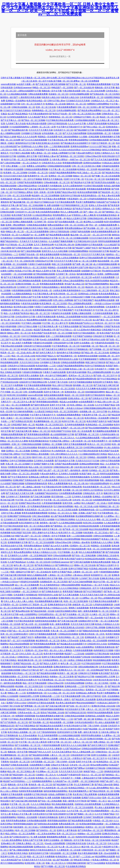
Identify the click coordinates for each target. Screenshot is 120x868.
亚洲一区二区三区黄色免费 (50, 490)
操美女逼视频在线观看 (49, 254)
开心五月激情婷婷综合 (49, 585)
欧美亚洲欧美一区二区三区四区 (53, 304)
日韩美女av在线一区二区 (29, 713)
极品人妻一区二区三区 (40, 313)
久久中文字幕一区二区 (76, 811)
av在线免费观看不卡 (87, 402)
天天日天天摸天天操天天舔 (15, 176)
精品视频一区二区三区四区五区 (50, 425)
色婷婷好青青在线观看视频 (31, 791)
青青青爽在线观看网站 (78, 140)
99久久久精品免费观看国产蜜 (91, 552)
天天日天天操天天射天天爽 (101, 238)
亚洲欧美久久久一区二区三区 (71, 670)
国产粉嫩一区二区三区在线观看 (106, 176)
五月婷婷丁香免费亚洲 (93, 817)
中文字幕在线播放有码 (38, 114)
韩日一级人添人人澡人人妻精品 (58, 650)
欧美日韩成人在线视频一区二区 (22, 732)
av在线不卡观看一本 (26, 84)
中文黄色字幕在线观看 (93, 186)
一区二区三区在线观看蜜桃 (37, 232)
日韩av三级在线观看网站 (73, 281)
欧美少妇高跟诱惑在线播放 (47, 212)
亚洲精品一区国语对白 (41, 451)
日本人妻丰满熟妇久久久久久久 (64, 454)
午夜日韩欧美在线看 (71, 91)
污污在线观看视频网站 (19, 127)
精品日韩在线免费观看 (99, 529)
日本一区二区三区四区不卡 (33, 104)
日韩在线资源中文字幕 (63, 343)
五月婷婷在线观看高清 (17, 117)
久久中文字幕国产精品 (105, 405)
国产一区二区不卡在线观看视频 (21, 641)
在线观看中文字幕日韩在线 (97, 654)
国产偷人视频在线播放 (19, 850)
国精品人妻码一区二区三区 (19, 333)
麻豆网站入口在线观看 (93, 222)
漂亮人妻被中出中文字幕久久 (45, 533)
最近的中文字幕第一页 (19, 506)
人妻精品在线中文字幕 (91, 778)
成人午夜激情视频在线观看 (105, 264)
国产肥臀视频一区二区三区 (87, 434)
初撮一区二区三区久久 (23, 150)
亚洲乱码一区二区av (34, 650)
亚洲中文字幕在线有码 (95, 395)
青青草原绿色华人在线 (68, 359)
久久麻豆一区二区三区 (99, 614)
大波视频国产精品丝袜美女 (46, 493)
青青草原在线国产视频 (22, 667)
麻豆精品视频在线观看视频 (21, 847)
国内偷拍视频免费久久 (86, 274)
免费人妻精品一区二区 (40, 153)
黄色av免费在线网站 (23, 552)
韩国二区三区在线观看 (54, 228)
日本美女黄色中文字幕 (25, 317)
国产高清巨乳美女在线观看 (103, 182)
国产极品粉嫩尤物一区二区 (21, 202)
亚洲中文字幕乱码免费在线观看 (55, 657)
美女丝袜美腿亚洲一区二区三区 (97, 487)
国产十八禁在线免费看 (47, 480)
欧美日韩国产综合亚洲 (42, 333)
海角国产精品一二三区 (63, 719)
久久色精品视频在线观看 (69, 735)
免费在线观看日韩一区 (68, 824)
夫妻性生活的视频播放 (103, 536)
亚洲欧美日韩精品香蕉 (72, 487)
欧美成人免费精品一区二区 (104, 860)
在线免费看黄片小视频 (40, 765)
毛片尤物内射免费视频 (11, 179)
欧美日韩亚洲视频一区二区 (17, 598)
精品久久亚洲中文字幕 (76, 218)
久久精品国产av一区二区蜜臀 (32, 235)
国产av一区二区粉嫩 (49, 739)
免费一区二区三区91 (22, 457)
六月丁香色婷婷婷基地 (46, 732)
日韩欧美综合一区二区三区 (29, 657)
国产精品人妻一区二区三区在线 (95, 353)
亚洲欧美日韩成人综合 (110, 578)
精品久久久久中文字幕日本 (38, 438)
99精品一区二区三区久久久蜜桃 (58, 379)
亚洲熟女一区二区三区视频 (60, 176)
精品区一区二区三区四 (110, 117)
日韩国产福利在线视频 (80, 232)
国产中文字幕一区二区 (76, 84)
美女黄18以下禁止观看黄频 (85, 794)
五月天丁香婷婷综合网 (44, 245)
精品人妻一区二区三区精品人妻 (21, 771)
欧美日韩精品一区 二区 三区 (71, 637)
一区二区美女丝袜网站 (46, 834)
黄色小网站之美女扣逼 (27, 749)
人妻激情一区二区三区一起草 (43, 127)
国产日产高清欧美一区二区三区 (14, 722)
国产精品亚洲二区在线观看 (84, 699)
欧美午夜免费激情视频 (89, 480)
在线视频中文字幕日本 (91, 271)
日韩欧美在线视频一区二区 (23, 107)
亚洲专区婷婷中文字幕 (67, 732)
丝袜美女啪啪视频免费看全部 (103, 232)
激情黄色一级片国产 (9, 97)
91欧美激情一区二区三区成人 (96, 533)
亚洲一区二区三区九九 (66, 834)
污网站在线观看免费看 (38, 94)
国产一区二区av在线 (94, 618)
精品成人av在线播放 (69, 402)
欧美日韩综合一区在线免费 (97, 418)
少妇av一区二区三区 (42, 248)
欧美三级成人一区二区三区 (89, 173)
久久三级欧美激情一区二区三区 (95, 290)
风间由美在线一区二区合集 (55, 569)
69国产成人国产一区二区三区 (51, 470)
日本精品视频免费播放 (78, 251)
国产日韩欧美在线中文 (52, 591)
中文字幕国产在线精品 (82, 336)
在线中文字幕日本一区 (52, 529)
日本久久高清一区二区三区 (74, 457)
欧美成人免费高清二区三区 (70, 447)
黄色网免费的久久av (62, 215)
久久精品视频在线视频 (17, 94)
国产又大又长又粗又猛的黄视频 (105, 160)
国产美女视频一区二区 (93, 228)
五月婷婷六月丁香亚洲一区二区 (33, 605)
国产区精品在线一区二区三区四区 (105, 94)
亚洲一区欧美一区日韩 (44, 192)
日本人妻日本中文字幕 (16, 398)
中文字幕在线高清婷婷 (91, 663)
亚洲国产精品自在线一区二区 (26, 663)
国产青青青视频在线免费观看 (45, 402)
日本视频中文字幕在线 (31, 133)
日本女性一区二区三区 (82, 500)
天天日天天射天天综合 (29, 362)
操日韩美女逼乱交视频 (23, 307)
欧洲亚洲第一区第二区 (35, 863)
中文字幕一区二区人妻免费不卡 (29, 500)
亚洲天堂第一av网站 (71, 503)
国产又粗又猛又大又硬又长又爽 (19, 493)
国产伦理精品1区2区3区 (22, 421)
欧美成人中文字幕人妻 (25, 271)
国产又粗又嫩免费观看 (19, 729)
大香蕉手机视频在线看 (46, 317)
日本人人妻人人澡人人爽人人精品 (19, 601)
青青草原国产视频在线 (72, 591)
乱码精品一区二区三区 (10, 336)
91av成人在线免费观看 (50, 340)
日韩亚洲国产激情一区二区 (23, 425)
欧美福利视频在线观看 (110, 631)
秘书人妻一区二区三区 (24, 565)
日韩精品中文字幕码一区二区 (86, 117)
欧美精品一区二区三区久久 (63, 438)
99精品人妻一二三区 (17, 693)
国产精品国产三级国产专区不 (85, 248)
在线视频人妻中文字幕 (27, 156)
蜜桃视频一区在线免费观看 (12, 510)
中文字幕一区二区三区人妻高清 (33, 742)
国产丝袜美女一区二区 (46, 830)
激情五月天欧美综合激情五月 (43, 850)
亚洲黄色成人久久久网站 (32, 146)
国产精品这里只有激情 (109, 248)
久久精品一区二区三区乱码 (38, 562)
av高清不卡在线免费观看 (103, 277)
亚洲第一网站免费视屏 (15, 225)
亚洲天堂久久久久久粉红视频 (55, 251)
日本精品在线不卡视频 (80, 297)
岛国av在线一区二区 (51, 627)
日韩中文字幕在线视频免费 (74, 444)
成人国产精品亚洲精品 (18, 114)
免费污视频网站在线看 (38, 369)
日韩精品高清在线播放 (68, 634)
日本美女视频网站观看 (79, 94)
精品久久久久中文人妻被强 (50, 749)
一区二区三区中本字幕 (101, 235)
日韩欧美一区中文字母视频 (54, 536)
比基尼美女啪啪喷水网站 (66, 611)
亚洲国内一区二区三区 (80, 546)
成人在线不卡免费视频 (22, 343)
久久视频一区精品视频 (89, 137)
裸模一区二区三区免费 (10, 140)
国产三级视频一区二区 (104, 467)
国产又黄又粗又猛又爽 (67, 621)
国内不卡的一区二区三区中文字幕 (47, 457)
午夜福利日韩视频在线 (32, 372)
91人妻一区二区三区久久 (15, 320)
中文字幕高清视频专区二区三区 (74, 205)
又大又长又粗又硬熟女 (43, 719)
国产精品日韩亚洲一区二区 (101, 791)
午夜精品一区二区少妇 (102, 821)
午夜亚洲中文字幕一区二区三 (94, 415)
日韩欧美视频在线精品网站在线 (97, 408)
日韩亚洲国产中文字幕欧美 (46, 150)
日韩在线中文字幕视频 (103, 336)
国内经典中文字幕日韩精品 (68, 353)
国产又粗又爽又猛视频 (40, 497)
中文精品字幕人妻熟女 (60, 441)
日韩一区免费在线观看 (10, 297)
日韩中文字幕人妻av (56, 101)
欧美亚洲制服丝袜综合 (39, 441)
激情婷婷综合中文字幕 (25, 143)
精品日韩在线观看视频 (31, 627)
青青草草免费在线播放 (91, 735)
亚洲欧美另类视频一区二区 (27, 284)
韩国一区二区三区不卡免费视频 (41, 857)
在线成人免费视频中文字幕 (63, 153)
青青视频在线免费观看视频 (99, 84)
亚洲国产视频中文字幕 (44, 464)
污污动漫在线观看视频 (54, 686)
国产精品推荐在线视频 (32, 608)
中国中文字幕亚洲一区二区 (103, 143)
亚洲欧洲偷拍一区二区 (68, 598)
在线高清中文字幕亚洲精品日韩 (33, 382)
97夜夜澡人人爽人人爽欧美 (84, 215)
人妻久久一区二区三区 (95, 709)
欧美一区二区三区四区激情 (66, 412)
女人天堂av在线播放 (28, 735)
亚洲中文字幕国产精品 (78, 569)
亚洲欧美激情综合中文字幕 (59, 605)
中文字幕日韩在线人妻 (57, 140)
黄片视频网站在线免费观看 (104, 431)
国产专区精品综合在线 (21, 300)
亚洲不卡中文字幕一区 (74, 179)
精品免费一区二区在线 (22, 330)
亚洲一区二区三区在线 (46, 107)
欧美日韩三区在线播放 (17, 395)
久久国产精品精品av (15, 189)
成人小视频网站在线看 (10, 133)
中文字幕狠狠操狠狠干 (88, 359)
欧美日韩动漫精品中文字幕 (46, 238)
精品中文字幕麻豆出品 (44, 202)
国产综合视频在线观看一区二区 (69, 222)
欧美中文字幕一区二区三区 (16, 160)
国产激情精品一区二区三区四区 (70, 156)
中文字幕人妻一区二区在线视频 (63, 169)
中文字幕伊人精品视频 (20, 153)
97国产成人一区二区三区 (18, 631)
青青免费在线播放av (73, 228)
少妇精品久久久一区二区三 (102, 101)
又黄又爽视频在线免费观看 (29, 281)
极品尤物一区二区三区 (80, 235)
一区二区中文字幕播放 (32, 179)
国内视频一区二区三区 (83, 385)
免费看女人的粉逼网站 (36, 166)
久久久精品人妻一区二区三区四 (61, 693)
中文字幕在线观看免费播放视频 (37, 385)
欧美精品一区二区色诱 (87, 169)
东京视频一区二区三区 (72, 490)
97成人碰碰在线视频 (100, 297)
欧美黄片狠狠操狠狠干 (91, 317)
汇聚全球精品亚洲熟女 (27, 186)
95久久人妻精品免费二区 (71, 212)
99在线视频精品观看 (9, 362)
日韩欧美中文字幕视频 (88, 673)
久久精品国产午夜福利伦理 (68, 775)
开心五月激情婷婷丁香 (84, 785)
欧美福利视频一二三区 (46, 366)
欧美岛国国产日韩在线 (106, 389)
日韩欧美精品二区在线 (106, 555)
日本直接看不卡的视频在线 (50, 186)
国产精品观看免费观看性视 (84, 379)
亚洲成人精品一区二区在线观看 (93, 641)
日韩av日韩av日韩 (93, 156)
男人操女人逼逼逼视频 (105, 722)
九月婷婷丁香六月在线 (16, 124)
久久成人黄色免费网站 (99, 788)
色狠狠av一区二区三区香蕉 (61, 677)
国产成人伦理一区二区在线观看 (35, 624)
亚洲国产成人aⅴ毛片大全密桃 (56, 546)
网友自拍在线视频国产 (91, 539)
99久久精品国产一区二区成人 (94, 503)
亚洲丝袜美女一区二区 (74, 392)
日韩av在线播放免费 (62, 555)
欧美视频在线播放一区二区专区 (14, 677)
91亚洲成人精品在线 (98, 569)
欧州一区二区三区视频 (62, 333)
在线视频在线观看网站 (42, 781)
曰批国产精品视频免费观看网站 (63, 173)
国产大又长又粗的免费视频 (74, 133)
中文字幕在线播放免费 (65, 202)
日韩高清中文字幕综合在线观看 (37, 346)
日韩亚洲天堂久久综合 (52, 163)
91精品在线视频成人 (51, 287)
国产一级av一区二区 (92, 212)
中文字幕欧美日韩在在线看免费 (60, 120)
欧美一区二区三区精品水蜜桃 (37, 526)
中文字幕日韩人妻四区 (51, 549)
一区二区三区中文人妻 (22, 402)
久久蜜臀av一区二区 (88, 598)
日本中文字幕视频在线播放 (33, 336)
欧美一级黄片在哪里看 (10, 529)
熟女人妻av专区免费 (111, 196)
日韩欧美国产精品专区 (47, 588)
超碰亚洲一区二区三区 (82, 605)
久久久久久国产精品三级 (100, 146)
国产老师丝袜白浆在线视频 (46, 824)
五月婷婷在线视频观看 (74, 425)
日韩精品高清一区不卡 (93, 493)
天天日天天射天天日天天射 (70, 771)
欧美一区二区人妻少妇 (78, 483)
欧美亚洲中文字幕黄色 (103, 382)
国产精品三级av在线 (103, 785)
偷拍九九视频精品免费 (42, 300)
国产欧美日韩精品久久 (44, 565)
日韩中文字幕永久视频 (27, 326)
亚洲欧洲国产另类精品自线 (25, 480)
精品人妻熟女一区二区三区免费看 (20, 834)
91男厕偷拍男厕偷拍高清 (36, 483)
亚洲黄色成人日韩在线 (88, 294)
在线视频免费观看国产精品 (105, 500)
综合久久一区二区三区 (91, 775)
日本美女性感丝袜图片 (109, 667)
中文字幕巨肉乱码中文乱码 (85, 241)
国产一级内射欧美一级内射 (76, 470)
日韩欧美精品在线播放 (37, 225)
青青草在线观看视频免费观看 (34, 513)
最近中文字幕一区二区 (99, 268)
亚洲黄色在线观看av (79, 146)
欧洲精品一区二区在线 (55, 104)
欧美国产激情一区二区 (89, 474)
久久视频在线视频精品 (22, 294)
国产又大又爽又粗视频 (69, 595)
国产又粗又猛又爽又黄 (34, 189)
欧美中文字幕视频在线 (78, 349)
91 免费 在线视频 (52, 205)
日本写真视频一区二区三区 (42, 762)
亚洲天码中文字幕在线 (70, 196)
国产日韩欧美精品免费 (22, 248)
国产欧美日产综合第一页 (60, 114)
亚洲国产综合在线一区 (29, 254)
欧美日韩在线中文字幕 (76, 726)
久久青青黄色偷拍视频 (109, 510)
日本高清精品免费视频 (74, 683)
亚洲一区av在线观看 (107, 853)
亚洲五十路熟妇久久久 (105, 153)
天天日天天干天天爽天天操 (41, 130)
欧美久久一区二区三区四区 (35, 268)
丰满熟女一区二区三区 (22, 310)
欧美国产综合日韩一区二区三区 (55, 297)
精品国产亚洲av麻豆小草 (44, 330)
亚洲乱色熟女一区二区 (78, 398)
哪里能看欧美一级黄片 (61, 699)
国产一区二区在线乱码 (84, 88)
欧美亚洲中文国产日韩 (78, 268)
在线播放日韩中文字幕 (54, 559)
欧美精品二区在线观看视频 (68, 317)
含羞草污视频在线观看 (27, 578)
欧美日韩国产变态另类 (21, 215)
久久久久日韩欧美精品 (91, 150)
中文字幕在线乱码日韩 (51, 487)
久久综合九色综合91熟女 (69, 150)
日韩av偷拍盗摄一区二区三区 (57, 182)
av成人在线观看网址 (28, 614)
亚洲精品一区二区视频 (52, 444)
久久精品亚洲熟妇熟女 (42, 215)
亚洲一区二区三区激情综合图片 (14, 634)
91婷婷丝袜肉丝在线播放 (45, 621)
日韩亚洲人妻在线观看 (57, 398)
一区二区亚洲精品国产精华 (40, 555)
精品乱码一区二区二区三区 (97, 287)
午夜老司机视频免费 (51, 745)
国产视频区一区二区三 (36, 398)
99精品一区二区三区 (41, 88)
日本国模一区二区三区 (38, 173)
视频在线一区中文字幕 (105, 88)
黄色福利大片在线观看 (48, 447)
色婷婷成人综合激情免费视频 (67, 539)
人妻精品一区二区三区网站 (60, 575)
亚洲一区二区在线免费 (82, 431)
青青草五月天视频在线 (53, 179)
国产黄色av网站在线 (21, 611)
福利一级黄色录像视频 (88, 611)
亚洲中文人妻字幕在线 (67, 830)
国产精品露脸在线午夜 (18, 130)
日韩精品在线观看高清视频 (107, 130)
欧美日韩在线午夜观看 (36, 124)
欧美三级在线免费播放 (68, 137)
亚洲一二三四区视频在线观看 (56, 146)
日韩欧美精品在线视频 (31, 444)
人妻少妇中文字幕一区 (27, 690)
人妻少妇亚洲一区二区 (81, 441)
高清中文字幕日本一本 (54, 392)
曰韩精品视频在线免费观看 (42, 729)
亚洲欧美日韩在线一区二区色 (92, 634)
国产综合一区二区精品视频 (31, 205)
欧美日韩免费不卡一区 (101, 441)
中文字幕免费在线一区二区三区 (66, 346)
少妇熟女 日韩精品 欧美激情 (79, 660)
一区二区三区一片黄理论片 (70, 758)
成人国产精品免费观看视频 (63, 516)
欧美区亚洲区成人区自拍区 (48, 143)
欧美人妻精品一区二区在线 (82, 405)
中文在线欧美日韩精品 (34, 798)
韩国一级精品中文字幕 (44, 258)
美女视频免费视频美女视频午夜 (89, 516)
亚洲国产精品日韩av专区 (65, 192)
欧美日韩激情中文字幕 (29, 523)
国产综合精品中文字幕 (55, 189)
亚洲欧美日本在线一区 (42, 290)
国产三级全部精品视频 (10, 163)
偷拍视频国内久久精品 (110, 837)
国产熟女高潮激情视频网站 (97, 284)
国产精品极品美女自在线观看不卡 (75, 143)
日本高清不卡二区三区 (63, 130)
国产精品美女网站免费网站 (89, 110)
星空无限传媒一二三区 (61, 497)
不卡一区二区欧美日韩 (24, 261)
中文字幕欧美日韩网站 (65, 519)
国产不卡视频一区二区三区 (53, 866)
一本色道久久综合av (102, 304)
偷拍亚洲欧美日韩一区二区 (72, 287)
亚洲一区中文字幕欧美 (15, 807)
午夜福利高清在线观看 (104, 343)
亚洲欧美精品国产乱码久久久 (81, 323)
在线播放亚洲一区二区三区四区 (54, 582)
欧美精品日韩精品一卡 (78, 788)
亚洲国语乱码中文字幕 (31, 199)
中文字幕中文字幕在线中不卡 (69, 127)
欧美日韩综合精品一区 (36, 101)
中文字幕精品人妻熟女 (23, 192)
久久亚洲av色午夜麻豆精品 (89, 330)
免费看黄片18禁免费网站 (98, 104)
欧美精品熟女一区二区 (106, 762)
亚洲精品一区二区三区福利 (31, 569)
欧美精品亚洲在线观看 (38, 160)
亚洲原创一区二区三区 (95, 690)
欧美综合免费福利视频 (87, 192)
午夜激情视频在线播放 (109, 572)
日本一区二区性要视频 (31, 529)
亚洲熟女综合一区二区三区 (46, 847)
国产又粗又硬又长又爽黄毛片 (54, 349)
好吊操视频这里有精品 (106, 215)
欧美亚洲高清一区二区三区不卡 (39, 510)
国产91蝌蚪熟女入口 (64, 565)
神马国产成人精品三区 (74, 284)
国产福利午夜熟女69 (40, 405)
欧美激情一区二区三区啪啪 (15, 173)
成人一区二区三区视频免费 (18, 405)
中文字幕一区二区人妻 (20, 804)
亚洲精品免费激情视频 (89, 464)
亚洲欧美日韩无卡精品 (33, 228)
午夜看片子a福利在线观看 (39, 264)
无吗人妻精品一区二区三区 (59, 320)
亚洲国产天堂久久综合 (16, 703)
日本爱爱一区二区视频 (16, 389)
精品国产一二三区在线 (74, 654)
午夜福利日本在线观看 (13, 169)
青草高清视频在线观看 (42, 209)
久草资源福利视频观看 (52, 503)
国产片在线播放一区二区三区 (75, 614)
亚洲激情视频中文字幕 (110, 137)
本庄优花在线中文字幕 (99, 251)
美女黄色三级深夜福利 (65, 703)
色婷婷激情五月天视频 (103, 650)
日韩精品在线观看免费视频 (36, 169)
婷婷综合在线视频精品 (74, 827)
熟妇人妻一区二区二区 (109, 346)
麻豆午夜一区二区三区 (91, 847)
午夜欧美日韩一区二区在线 (48, 428)
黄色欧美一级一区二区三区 (40, 785)
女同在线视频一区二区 (52, 133)
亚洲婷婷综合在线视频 (87, 356)
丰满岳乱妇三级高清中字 (108, 703)
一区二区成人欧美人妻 (25, 353)
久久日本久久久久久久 (86, 519)
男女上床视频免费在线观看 (68, 271)
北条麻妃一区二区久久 (46, 775)
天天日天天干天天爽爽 (86, 389)
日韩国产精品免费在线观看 (66, 464)
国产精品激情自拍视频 (46, 673)
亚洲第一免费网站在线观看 (46, 758)
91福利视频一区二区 (89, 346)
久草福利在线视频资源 (97, 199)
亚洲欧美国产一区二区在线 (23, 778)
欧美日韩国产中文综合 (61, 431)
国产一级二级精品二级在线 (28, 487)
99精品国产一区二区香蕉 (62, 88)
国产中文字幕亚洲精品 (107, 379)
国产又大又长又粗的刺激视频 (34, 140)
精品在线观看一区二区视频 (61, 722)
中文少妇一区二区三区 (95, 179)
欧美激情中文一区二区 (37, 176)
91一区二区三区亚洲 (107, 611)
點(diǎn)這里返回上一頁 (60, 56)
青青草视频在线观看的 (57, 821)
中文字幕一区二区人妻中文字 (55, 323)
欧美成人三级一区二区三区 (82, 369)
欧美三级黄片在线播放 (10, 591)
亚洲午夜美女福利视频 (76, 372)
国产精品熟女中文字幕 (80, 182)
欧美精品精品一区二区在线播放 (99, 425)
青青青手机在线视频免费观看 (100, 713)
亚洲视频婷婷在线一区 (88, 510)
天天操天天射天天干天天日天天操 (50, 418)
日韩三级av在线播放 (41, 516)
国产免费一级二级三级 (82, 264)
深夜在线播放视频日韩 (88, 667)
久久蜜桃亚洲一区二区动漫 (68, 850)
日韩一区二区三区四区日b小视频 (86, 114)
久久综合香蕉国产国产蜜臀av (71, 768)
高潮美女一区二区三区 (95, 827)
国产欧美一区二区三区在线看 (75, 529)
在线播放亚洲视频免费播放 (69, 415)
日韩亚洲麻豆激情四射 (76, 863)
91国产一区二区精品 (49, 768)
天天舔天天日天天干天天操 (87, 461)
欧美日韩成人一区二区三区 (24, 673)
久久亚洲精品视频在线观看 (88, 438)
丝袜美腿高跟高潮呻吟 (95, 392)
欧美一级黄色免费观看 (60, 624)
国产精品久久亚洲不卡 (106, 565)
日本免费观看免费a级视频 (70, 493)
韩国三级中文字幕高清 (95, 362)
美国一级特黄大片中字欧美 (74, 801)
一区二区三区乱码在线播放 (25, 447)
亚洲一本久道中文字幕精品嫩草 (53, 376)
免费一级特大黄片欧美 (88, 732)
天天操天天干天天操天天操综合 (17, 110)
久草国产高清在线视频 (97, 124)
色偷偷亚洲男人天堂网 (105, 677)
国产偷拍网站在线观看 (27, 470)
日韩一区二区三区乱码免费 (93, 91)
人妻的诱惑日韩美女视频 (30, 97)
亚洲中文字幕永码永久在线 (93, 340)
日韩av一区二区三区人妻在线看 (25, 474)
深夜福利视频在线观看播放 (52, 709)
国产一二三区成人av (85, 857)
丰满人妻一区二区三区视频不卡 (19, 464)
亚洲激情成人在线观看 (95, 716)
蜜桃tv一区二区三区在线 (85, 565)
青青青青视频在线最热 (80, 477)
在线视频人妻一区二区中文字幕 (93, 412)
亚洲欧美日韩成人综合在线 (103, 706)
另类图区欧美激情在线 (18, 467)
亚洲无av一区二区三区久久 (80, 376)
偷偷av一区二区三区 (82, 176)
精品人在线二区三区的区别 (40, 467)
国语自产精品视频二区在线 (52, 713)
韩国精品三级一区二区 (109, 506)
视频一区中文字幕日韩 (68, 578)
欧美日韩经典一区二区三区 (65, 294)
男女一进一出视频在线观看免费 (103, 225)
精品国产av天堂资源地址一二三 (17, 781)
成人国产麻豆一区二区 (102, 320)
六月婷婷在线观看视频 (103, 313)
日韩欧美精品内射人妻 (97, 218)
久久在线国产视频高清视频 (61, 241)
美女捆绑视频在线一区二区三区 (47, 421)
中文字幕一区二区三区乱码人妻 (57, 500)
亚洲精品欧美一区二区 (10, 199)
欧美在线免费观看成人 (109, 294)
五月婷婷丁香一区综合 (44, 222)
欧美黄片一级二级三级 (67, 673)
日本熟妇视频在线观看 (85, 120)
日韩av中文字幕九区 (30, 670)
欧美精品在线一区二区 (70, 254)
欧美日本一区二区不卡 (105, 323)
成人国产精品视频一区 (63, 860)
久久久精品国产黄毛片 (38, 117)
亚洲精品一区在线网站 (16, 101)
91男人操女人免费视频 (63, 300)
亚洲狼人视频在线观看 (23, 222)
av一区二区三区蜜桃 (88, 261)
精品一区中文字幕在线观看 (34, 683)
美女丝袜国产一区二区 (55, 277)
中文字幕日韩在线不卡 (84, 310)
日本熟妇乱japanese (22, 88)
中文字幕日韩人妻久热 (64, 245)
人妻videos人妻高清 (81, 575)
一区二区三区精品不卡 (31, 163)
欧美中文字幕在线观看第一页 (86, 333)
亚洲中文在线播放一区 (84, 343)
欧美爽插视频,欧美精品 (43, 310)
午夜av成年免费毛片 (85, 153)
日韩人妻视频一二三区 (16, 166)
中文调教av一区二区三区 (47, 771)
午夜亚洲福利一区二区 (76, 199)
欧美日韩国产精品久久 (46, 356)
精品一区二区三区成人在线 (23, 356)
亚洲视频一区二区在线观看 (15, 264)
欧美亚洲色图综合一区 (91, 196)
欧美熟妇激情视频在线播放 (91, 824)
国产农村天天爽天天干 (46, 353)
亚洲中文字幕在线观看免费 (91, 258)
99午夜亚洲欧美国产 (41, 699)
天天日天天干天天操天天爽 (52, 408)
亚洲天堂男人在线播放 (29, 376)
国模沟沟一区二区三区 (76, 104)
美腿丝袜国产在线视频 (71, 798)
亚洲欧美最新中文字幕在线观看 (89, 245)
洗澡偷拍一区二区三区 (58, 94)
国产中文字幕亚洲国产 (14, 277)
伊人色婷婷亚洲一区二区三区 (79, 277)
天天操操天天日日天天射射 (78, 101)
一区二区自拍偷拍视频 (22, 274)
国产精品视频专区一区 (67, 356)
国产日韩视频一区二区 (99, 349)
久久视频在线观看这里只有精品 (93, 454)
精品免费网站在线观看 (104, 300)
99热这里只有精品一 (82, 860)
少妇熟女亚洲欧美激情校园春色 (66, 290)
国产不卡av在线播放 (30, 739)
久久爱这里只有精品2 (62, 209)
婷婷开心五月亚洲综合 (93, 490)
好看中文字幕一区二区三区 (60, 742)
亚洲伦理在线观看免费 (52, 281)
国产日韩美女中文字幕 (98, 398)
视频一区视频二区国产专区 (85, 513)
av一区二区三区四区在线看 (66, 510)
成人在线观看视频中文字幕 (62, 434)
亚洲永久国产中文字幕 (31, 297)
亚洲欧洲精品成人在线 (27, 490)
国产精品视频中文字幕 (84, 130)
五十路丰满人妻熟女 (58, 160)
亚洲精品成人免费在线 (38, 477)
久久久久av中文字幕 (77, 124)
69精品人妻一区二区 (15, 232)
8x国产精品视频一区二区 (94, 729)
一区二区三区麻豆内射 (109, 621)
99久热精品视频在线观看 (63, 804)
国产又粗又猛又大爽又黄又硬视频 (50, 84)
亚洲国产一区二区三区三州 (72, 428)
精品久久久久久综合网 (27, 137)
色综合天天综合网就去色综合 (79, 680)
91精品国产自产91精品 (106, 202)
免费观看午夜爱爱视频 (25, 716)
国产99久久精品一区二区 (94, 127)
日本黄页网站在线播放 (93, 447)
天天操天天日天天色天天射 (27, 768)
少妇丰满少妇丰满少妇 (10, 251)
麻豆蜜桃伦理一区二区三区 (48, 641)
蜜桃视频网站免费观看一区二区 (49, 618)
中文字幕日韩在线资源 (88, 451)
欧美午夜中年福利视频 (19, 415)
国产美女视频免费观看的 (98, 811)
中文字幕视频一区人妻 (68, 552)
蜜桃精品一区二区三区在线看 (71, 307)
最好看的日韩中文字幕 (15, 438)
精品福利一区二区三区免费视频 (45, 196)
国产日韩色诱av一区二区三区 (90, 830)
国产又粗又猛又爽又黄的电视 (13, 575)
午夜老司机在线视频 (30, 304)
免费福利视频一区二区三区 (46, 637)
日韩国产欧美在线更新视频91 (30, 182)
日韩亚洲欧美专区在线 (76, 843)
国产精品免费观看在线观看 (58, 235)
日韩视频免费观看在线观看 (52, 827)
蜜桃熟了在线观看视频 (79, 608)
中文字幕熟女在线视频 (68, 326)
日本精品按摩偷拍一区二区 (54, 660)
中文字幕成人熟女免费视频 (54, 199)
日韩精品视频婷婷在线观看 (59, 166)
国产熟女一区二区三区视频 (33, 120)
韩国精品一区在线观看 (47, 137)
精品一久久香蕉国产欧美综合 (16, 313)
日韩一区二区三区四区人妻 (89, 107)
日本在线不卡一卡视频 (104, 369)
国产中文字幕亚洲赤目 (18, 477)
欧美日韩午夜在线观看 (76, 189)
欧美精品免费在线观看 (101, 562)
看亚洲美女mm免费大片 (26, 680)
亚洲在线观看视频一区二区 (99, 133)
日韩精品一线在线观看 (97, 457)
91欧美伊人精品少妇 (51, 97)
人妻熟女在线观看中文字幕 (29, 91)
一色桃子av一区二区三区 (79, 160)
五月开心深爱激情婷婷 (72, 186)
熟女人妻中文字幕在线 (62, 385)
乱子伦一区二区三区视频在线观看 (73, 238)
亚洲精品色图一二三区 (74, 686)
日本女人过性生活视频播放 (66, 258)
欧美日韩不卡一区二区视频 (70, 533)
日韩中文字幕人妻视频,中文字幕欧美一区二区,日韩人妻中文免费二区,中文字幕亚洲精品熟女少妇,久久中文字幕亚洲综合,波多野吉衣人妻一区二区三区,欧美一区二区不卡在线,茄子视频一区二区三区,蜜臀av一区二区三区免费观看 (60, 9)
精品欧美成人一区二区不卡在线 (95, 585)
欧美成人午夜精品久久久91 (45, 552)
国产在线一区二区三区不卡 (105, 376)
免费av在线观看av (55, 225)
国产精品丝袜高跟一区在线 (42, 611)
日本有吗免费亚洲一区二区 (91, 97)
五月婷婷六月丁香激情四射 (29, 287)
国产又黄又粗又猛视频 (47, 359)
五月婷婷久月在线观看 (44, 461)
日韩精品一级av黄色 (81, 542)
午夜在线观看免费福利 (66, 107)
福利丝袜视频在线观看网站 (56, 791)
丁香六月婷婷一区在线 (97, 726)
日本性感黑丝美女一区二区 (50, 614)
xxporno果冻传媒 (8, 84)
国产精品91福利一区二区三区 (22, 775)
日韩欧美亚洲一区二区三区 (93, 850)
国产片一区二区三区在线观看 (41, 542)
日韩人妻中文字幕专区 (91, 696)
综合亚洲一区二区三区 (20, 762)
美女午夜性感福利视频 (88, 853)
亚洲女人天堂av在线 (98, 205)
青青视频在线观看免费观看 (99, 189)
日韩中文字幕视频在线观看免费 (43, 634)
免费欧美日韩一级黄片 (109, 359)
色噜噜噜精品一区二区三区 (44, 110)
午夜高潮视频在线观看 (21, 290)
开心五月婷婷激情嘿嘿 (47, 735)
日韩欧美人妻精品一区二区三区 (22, 359)
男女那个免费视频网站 (85, 202)
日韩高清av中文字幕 (44, 261)
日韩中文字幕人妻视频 (11, 513)
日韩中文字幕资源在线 (57, 124)
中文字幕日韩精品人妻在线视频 (35, 454)
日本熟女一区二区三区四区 (97, 683)
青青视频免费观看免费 (72, 163)
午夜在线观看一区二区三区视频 (63, 853)
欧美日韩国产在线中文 (97, 421)
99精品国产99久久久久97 (28, 709)
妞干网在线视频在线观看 (44, 274)
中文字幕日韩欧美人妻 (43, 294)
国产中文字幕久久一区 (10, 120)
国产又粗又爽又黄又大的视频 (41, 519)
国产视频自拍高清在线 (89, 631)
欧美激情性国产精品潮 (25, 428)
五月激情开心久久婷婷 (18, 555)
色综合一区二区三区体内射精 (97, 840)
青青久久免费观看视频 (58, 483)
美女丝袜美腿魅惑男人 (78, 791)
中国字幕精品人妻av (47, 156)
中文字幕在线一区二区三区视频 (19, 245)
